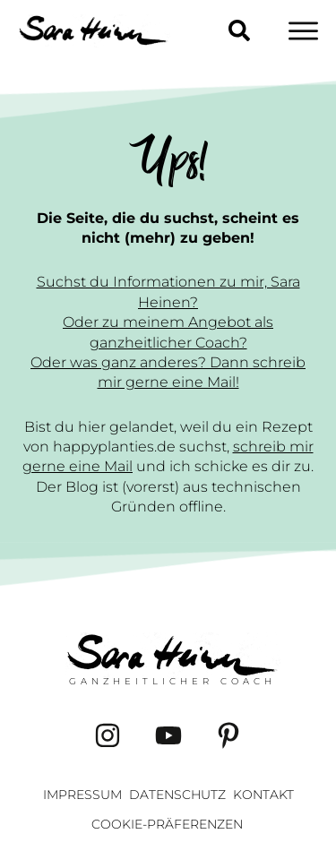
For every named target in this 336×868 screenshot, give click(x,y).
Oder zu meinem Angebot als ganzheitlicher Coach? (168, 332)
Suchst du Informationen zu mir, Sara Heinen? (168, 292)
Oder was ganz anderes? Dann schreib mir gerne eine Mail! (168, 372)
